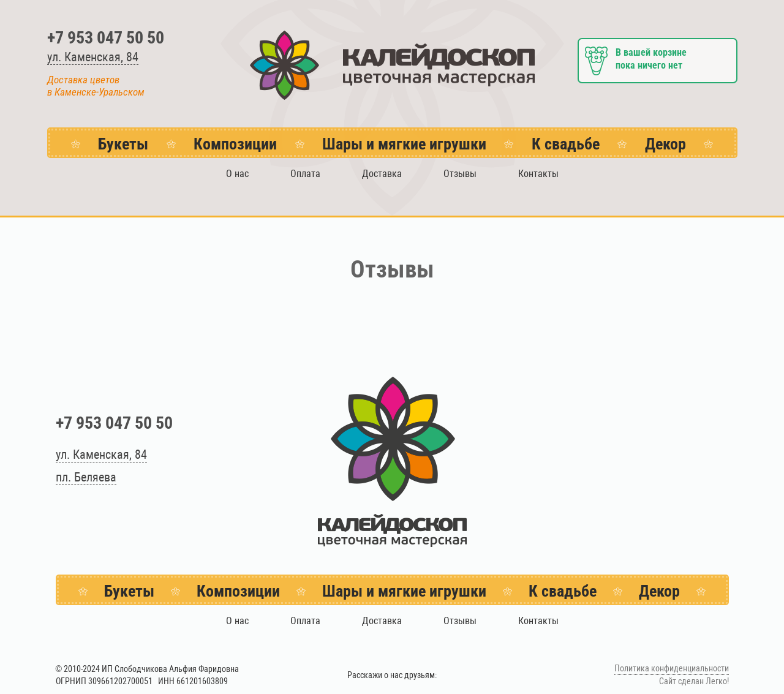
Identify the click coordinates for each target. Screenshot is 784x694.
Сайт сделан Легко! (694, 681)
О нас (237, 174)
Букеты (123, 144)
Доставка (382, 174)
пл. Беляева (86, 477)
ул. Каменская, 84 (93, 57)
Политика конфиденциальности (672, 669)
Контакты (538, 174)
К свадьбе (566, 144)
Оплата (305, 174)
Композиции (235, 144)
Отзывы (460, 174)
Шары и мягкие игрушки (404, 144)
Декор (665, 144)
